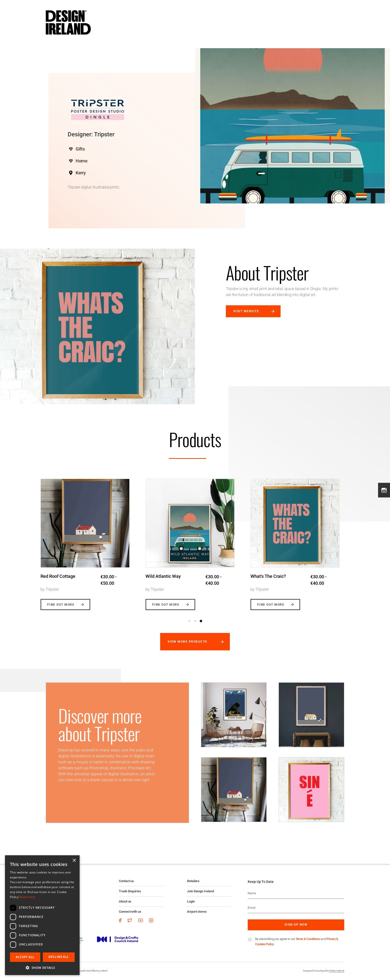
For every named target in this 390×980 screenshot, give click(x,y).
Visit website (246, 311)
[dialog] (42, 915)
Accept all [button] (25, 957)
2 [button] (195, 621)
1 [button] (190, 621)
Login (191, 901)
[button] (42, 968)
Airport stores (197, 912)
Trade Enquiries (130, 891)
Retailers (193, 881)
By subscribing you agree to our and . (297, 942)
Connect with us (130, 912)
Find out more (66, 605)
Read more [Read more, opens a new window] (27, 897)
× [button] (74, 861)
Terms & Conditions (308, 939)
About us (125, 901)
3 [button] (201, 621)
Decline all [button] (59, 957)
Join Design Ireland (200, 891)
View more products (187, 642)
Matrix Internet (337, 971)
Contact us (126, 881)
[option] (90, 541)
